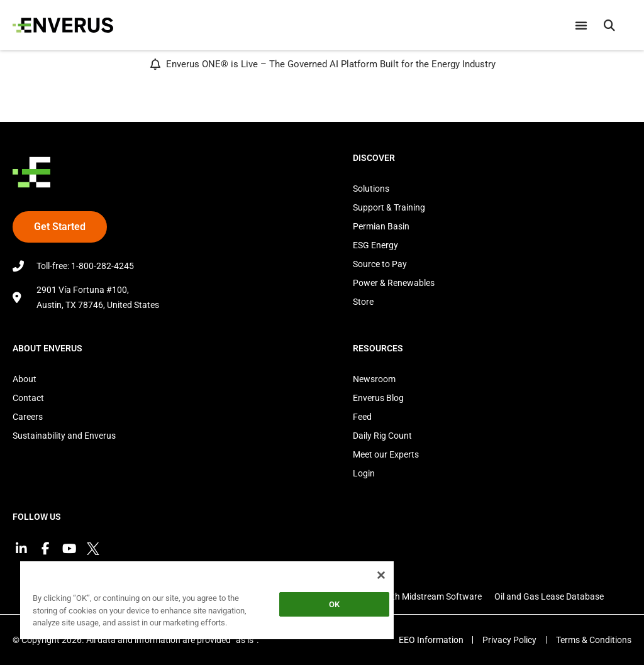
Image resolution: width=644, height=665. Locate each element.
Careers (28, 417)
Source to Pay (380, 264)
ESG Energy (375, 245)
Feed (362, 417)
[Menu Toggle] (581, 25)
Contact (28, 398)
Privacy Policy (509, 640)
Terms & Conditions (594, 640)
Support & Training (389, 207)
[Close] (381, 575)
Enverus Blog (378, 398)
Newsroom (374, 379)
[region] (207, 602)
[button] (609, 25)
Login (364, 473)
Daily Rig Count (382, 436)
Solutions (371, 189)
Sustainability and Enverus (64, 436)
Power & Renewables (394, 283)
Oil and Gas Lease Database (549, 596)
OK (334, 604)
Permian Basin (381, 226)
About (25, 379)
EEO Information (430, 640)
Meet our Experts (386, 454)
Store (363, 302)
